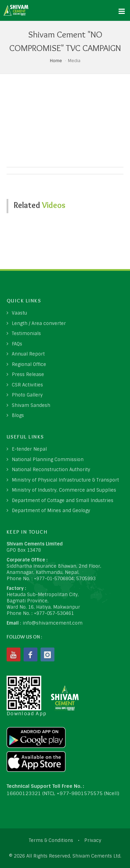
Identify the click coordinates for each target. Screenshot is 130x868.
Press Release (28, 374)
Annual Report (28, 354)
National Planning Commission (48, 460)
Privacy (93, 840)
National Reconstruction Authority (51, 470)
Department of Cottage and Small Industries (63, 500)
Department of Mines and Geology (51, 511)
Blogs (18, 415)
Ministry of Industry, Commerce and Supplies (64, 490)
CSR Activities (27, 385)
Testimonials (26, 333)
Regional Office (29, 364)
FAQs (17, 344)
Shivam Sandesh (31, 405)
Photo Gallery (27, 395)
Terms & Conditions (51, 840)
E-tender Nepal (29, 449)
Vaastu (19, 313)
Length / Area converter (39, 323)
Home (56, 61)
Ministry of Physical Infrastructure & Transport (65, 480)
